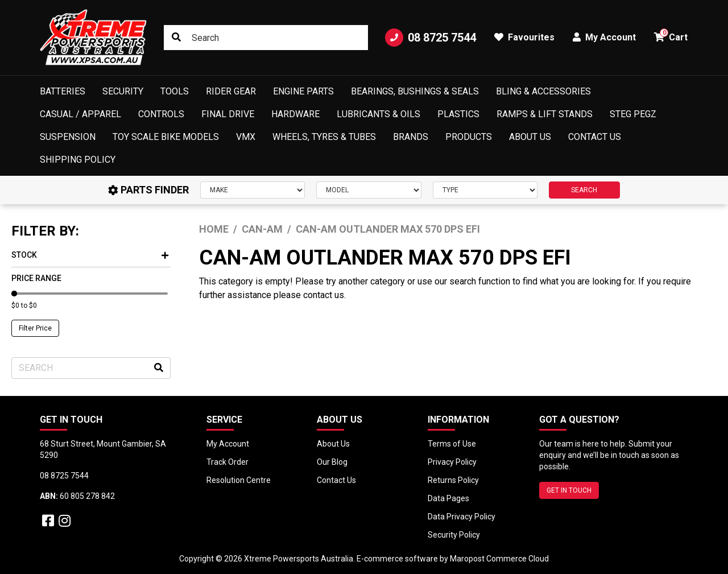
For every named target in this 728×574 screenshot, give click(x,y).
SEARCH (584, 190)
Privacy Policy (452, 462)
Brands (411, 137)
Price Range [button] (36, 278)
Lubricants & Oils (379, 114)
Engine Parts (303, 91)
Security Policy (454, 535)
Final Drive (228, 114)
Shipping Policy (78, 160)
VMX (246, 137)
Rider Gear (231, 91)
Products (469, 137)
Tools (175, 91)
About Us (530, 137)
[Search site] (176, 38)
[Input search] (266, 38)
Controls (161, 114)
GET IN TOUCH (569, 490)
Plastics (458, 114)
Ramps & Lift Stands (545, 114)
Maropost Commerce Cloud (499, 559)
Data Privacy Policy (462, 517)
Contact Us (595, 137)
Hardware (295, 114)
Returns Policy (453, 480)
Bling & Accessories (543, 91)
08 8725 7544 (431, 38)
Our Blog (332, 462)
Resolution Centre (239, 480)
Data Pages (448, 498)
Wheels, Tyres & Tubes (324, 137)
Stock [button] (90, 255)
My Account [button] (604, 37)
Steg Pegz (633, 114)
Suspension (68, 137)
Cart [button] (671, 36)
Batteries (63, 91)
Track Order (227, 462)
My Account (228, 444)
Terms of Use (452, 444)
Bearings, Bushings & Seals (415, 91)
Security (123, 91)
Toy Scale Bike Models (166, 137)
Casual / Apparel (80, 114)
